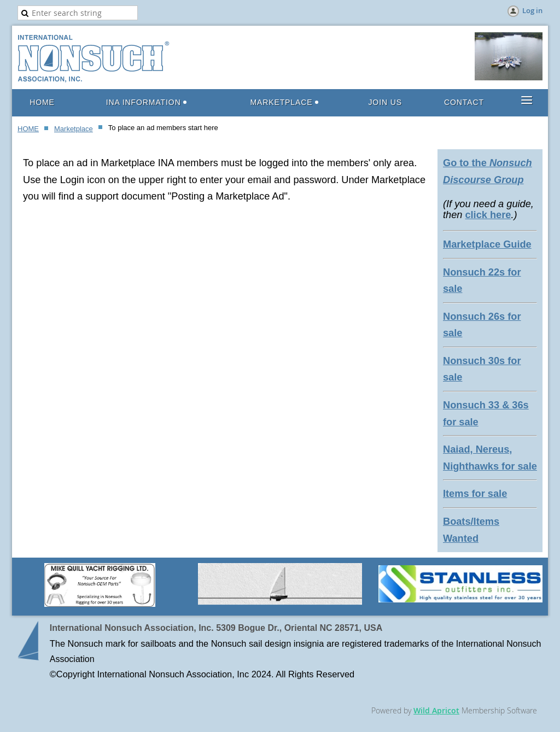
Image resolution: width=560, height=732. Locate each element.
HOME (28, 129)
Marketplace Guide (487, 244)
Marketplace (74, 129)
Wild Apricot (436, 710)
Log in (532, 10)
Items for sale (475, 494)
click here (488, 215)
